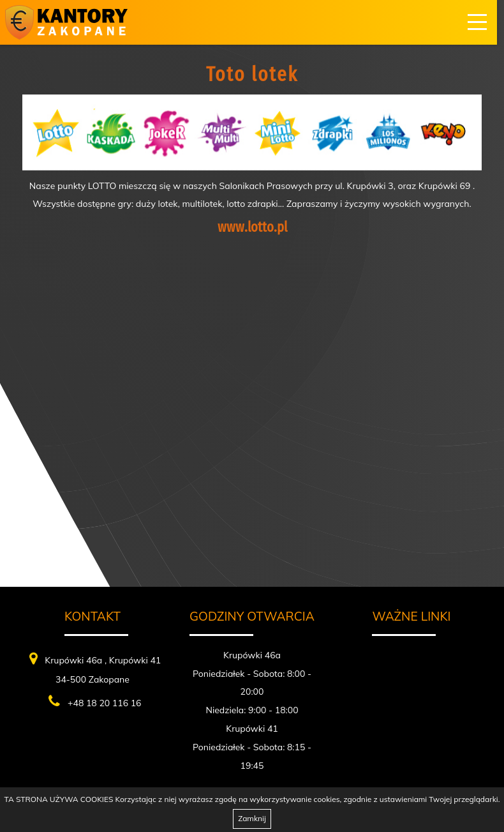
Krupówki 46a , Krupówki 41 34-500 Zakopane (95, 668)
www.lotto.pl (252, 227)
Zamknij (252, 818)
